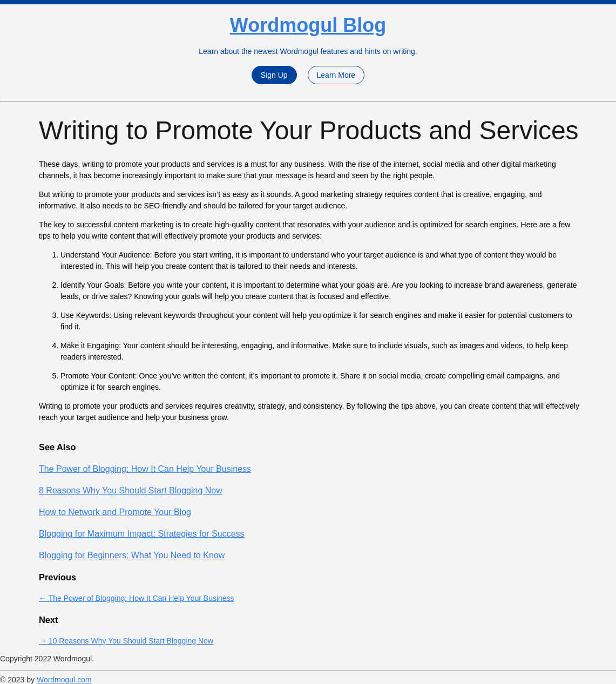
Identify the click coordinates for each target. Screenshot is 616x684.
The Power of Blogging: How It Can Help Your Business (145, 469)
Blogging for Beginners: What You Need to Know (132, 555)
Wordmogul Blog (308, 25)
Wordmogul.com (64, 680)
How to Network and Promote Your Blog (115, 512)
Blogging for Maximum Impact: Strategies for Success (142, 534)
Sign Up (274, 75)
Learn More (336, 75)
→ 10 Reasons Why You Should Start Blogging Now (126, 641)
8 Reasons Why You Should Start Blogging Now (131, 490)
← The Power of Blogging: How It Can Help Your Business (137, 598)
